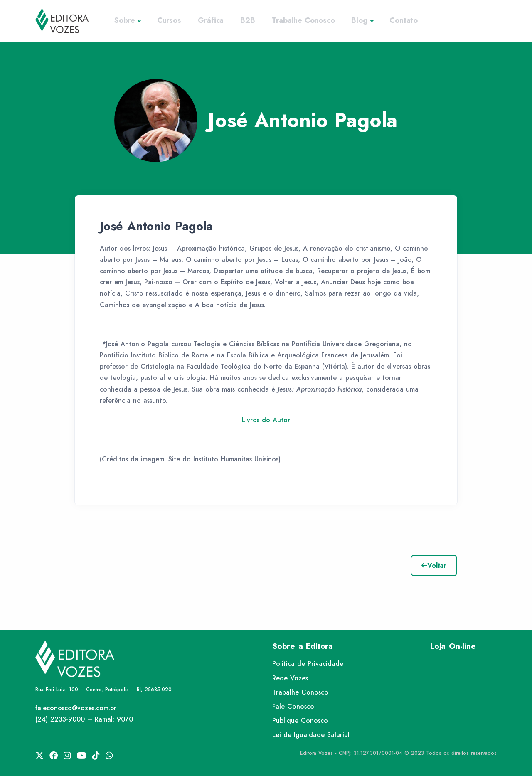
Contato (404, 20)
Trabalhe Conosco (303, 20)
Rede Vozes (290, 678)
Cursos (169, 20)
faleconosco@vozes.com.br (76, 708)
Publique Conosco (300, 721)
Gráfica (211, 20)
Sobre (125, 20)
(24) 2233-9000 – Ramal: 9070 (84, 719)
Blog (359, 20)
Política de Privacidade (308, 664)
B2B (248, 20)
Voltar (434, 565)
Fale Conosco (293, 706)
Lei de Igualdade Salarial (311, 735)
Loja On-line (453, 646)
